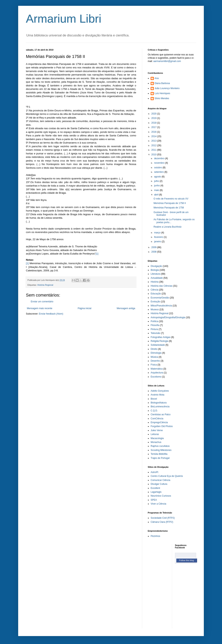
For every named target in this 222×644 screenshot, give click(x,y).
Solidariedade (158, 345)
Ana (157, 78)
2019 (154, 118)
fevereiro (159, 237)
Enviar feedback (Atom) (51, 314)
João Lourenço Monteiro (167, 88)
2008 (154, 252)
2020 (154, 114)
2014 (154, 136)
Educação (156, 294)
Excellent (155, 488)
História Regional (45, 285)
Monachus (156, 442)
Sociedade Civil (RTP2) (163, 518)
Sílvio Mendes (162, 98)
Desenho (155, 361)
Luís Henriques (162, 93)
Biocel (154, 399)
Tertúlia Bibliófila (159, 454)
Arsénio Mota (158, 395)
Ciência (155, 290)
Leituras (155, 434)
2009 (154, 247)
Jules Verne (157, 430)
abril (157, 195)
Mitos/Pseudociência (161, 306)
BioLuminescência (160, 407)
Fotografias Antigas (161, 337)
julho (157, 181)
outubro (158, 168)
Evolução (155, 302)
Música (154, 357)
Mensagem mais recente (40, 308)
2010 (154, 155)
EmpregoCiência (159, 422)
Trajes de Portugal (160, 458)
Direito (154, 349)
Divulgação (156, 266)
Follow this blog (187, 560)
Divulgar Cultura (159, 484)
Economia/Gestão (160, 298)
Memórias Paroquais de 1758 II (170, 203)
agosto (158, 177)
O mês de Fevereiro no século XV (171, 199)
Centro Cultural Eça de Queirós (167, 476)
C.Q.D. (154, 411)
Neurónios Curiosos (161, 496)
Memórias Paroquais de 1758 (169, 208)
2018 (154, 123)
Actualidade (157, 278)
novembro (160, 163)
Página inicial (85, 308)
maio (157, 190)
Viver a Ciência (158, 504)
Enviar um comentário (42, 302)
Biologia (155, 270)
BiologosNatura (159, 403)
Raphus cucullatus (160, 446)
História (155, 282)
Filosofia (155, 325)
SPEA (154, 500)
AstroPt (154, 472)
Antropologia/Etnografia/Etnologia (168, 317)
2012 (154, 145)
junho (157, 186)
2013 (154, 141)
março (158, 233)
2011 (154, 150)
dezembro (160, 158)
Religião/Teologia (159, 341)
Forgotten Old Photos (162, 426)
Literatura (156, 274)
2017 (154, 127)
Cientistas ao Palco (161, 414)
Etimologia (156, 353)
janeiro (158, 242)
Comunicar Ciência (160, 480)
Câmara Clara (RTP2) (162, 522)
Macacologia (157, 438)
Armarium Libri (64, 19)
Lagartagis (156, 492)
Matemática (157, 369)
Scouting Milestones (161, 450)
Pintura (154, 329)
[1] (97, 254)
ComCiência (157, 419)
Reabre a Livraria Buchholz (168, 227)
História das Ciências (162, 286)
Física (154, 365)
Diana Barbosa (162, 83)
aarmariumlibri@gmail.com (167, 61)
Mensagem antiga (126, 308)
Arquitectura (157, 373)
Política (154, 321)
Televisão (155, 333)
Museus (155, 310)
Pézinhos (155, 536)
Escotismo (156, 377)
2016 (154, 132)
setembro (159, 172)
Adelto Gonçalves (160, 391)
